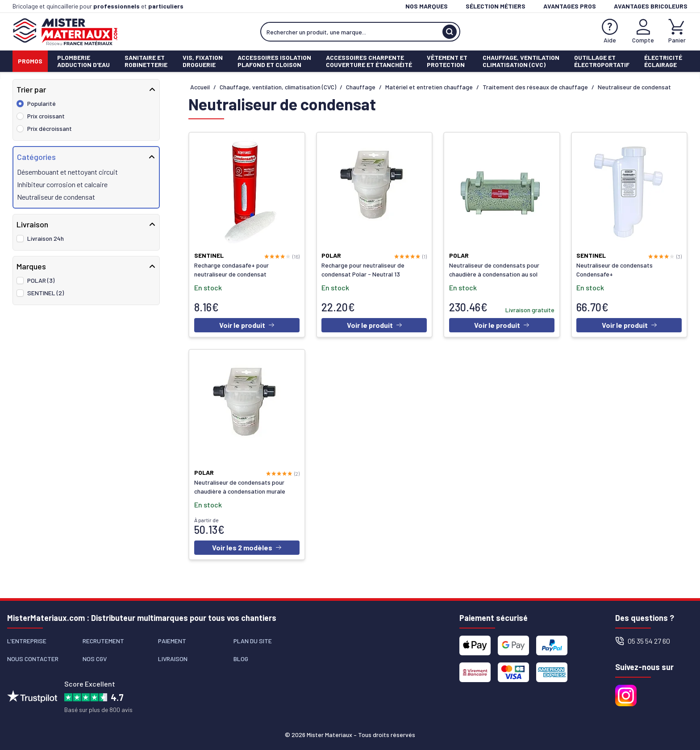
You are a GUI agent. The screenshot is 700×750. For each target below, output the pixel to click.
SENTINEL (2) (46, 293)
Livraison (173, 659)
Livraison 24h (46, 238)
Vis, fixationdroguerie (203, 61)
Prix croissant (46, 116)
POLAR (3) (41, 280)
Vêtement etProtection (447, 61)
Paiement (172, 641)
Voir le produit (247, 325)
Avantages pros (570, 6)
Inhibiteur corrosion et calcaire (62, 184)
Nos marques (427, 6)
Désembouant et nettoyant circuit (67, 172)
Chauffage (361, 87)
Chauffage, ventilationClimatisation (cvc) (521, 61)
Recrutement (103, 641)
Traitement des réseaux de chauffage (535, 87)
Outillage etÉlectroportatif (602, 61)
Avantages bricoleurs (651, 6)
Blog (241, 659)
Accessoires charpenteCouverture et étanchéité (369, 61)
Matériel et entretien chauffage (429, 87)
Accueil (200, 87)
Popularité (42, 103)
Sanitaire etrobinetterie (146, 61)
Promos (30, 61)
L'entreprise (27, 641)
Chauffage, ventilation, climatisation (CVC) (278, 87)
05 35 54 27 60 (643, 641)
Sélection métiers (496, 6)
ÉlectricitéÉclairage (663, 61)
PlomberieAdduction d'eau (83, 61)
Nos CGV (95, 659)
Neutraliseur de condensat (56, 197)
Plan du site (253, 641)
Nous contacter (33, 659)
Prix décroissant (50, 128)
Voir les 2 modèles (247, 549)
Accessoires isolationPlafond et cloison (274, 61)
